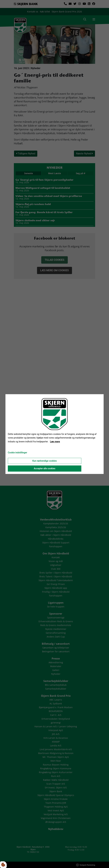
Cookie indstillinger (17, 453)
